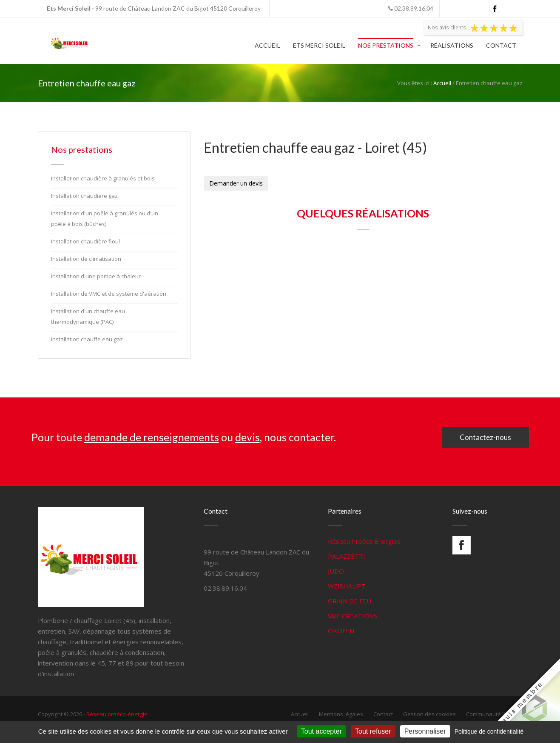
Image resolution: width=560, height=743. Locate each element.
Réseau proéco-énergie (117, 714)
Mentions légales (341, 714)
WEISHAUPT (347, 586)
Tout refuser (373, 731)
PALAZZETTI (347, 556)
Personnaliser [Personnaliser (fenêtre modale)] (425, 731)
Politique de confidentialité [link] (489, 732)
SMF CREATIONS (352, 616)
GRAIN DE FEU (350, 601)
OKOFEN (341, 631)
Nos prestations (386, 45)
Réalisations (452, 45)
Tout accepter (321, 731)
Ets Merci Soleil (319, 45)
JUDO (336, 571)
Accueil (267, 45)
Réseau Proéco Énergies (364, 541)
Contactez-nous (485, 437)
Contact (501, 45)
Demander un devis (236, 183)
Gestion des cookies (429, 714)
